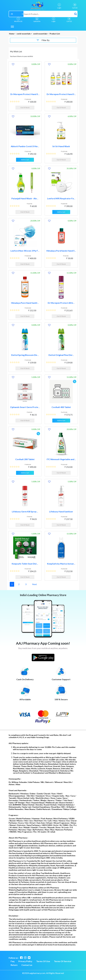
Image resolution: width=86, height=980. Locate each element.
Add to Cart (25, 160)
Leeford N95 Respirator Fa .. (61, 198)
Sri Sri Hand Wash (61, 146)
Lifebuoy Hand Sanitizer (61, 511)
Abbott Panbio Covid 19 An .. (25, 146)
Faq (13, 961)
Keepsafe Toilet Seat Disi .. (25, 564)
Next (34, 584)
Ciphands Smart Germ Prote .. (25, 407)
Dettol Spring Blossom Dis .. (25, 355)
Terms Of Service (63, 961)
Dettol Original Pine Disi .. (61, 355)
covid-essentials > (24, 34)
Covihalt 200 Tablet (25, 459)
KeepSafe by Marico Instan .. (61, 564)
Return (14, 965)
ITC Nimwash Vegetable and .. (61, 459)
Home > (12, 34)
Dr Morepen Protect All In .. (61, 303)
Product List (55, 34)
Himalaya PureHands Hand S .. (61, 251)
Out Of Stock (25, 108)
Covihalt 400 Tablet (61, 407)
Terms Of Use (43, 961)
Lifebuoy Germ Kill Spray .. (25, 511)
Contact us (27, 965)
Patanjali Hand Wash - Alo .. (25, 198)
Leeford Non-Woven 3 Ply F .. (25, 251)
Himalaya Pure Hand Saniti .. (25, 303)
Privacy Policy (25, 961)
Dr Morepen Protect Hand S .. (25, 94)
